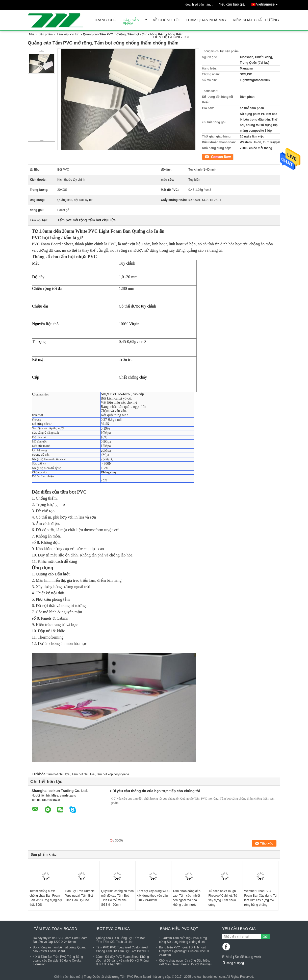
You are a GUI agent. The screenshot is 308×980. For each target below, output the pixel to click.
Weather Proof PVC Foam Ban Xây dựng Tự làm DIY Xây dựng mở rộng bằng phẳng (260, 898)
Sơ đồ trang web (248, 957)
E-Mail (227, 957)
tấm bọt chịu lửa (58, 774)
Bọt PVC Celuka (113, 929)
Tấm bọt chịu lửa (83, 774)
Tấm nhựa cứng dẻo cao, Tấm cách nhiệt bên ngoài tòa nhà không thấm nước (187, 898)
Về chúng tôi (166, 20)
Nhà (32, 34)
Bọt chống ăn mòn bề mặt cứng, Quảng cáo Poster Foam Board (60, 949)
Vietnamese (268, 3)
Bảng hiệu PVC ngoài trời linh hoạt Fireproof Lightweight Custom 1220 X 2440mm (184, 951)
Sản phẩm (46, 34)
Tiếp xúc (208, 156)
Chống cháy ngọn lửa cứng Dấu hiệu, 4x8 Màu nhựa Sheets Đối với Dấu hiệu (186, 962)
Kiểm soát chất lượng (256, 20)
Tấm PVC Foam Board (56, 929)
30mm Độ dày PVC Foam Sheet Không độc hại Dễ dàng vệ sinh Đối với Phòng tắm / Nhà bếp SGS (122, 961)
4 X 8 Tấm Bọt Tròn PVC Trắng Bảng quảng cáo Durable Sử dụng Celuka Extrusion (58, 961)
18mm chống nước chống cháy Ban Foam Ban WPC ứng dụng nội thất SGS (46, 898)
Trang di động (233, 963)
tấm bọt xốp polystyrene (113, 774)
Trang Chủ (105, 20)
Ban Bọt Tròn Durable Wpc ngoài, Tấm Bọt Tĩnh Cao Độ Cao (80, 896)
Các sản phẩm (131, 22)
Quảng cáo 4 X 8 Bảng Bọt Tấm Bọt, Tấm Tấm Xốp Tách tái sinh (121, 940)
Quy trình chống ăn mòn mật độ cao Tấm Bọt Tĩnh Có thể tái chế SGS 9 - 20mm (117, 898)
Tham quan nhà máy (206, 20)
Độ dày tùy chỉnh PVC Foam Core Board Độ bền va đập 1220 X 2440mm (60, 940)
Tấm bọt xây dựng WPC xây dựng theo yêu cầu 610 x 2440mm (153, 896)
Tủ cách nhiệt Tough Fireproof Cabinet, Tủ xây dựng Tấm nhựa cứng (223, 898)
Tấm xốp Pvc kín (68, 34)
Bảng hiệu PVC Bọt (179, 929)
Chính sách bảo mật (68, 977)
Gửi (265, 937)
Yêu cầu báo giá (232, 4)
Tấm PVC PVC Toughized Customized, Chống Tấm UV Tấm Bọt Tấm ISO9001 (122, 949)
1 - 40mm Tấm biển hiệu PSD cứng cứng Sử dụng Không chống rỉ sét (183, 940)
